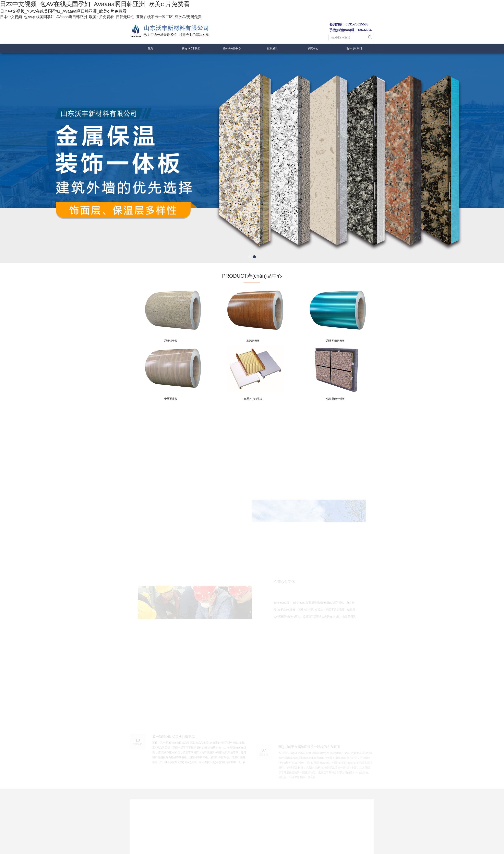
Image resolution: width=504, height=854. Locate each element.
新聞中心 (313, 48)
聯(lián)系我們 (354, 48)
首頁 (150, 48)
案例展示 (272, 48)
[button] (250, 257)
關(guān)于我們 (191, 48)
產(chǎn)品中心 (232, 48)
